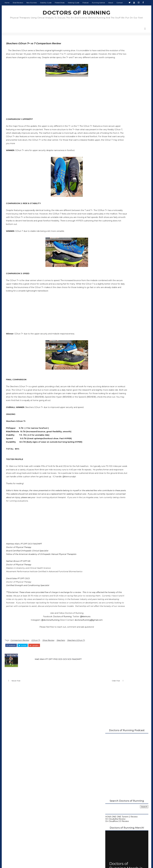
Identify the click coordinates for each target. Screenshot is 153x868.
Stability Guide (48, 8)
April (112, 353)
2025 (110, 316)
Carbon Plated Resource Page (119, 214)
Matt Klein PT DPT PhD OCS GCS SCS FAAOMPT (57, 695)
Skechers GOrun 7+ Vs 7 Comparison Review (126, 368)
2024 (110, 318)
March (113, 356)
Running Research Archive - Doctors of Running (123, 220)
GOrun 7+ (38, 678)
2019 (110, 382)
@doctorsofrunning (38, 658)
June (112, 348)
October (114, 337)
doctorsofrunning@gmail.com (76, 658)
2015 (110, 393)
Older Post (89, 719)
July (111, 345)
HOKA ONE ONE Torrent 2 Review (120, 131)
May (112, 351)
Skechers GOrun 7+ (78, 678)
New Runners (34, 8)
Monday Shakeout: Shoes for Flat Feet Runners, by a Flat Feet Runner (131, 255)
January (113, 379)
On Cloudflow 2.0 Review (116, 135)
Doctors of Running (50, 654)
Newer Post (18, 719)
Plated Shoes (62, 8)
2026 (110, 313)
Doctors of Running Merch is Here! (125, 181)
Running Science (101, 8)
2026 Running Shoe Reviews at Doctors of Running (124, 204)
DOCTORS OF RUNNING (77, 18)
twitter (25, 682)
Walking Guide (76, 8)
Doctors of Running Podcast (118, 212)
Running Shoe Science (115, 217)
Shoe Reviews (20, 8)
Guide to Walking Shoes (115, 226)
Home (9, 8)
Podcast (88, 8)
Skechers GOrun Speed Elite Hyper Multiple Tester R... (125, 375)
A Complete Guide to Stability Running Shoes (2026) (122, 209)
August (113, 343)
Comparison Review (22, 678)
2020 (110, 329)
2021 (110, 326)
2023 (110, 321)
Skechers (63, 678)
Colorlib (95, 861)
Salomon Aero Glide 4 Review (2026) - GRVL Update (128, 298)
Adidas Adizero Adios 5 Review (123, 371)
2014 (110, 395)
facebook (13, 682)
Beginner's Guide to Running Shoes (121, 223)
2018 (110, 384)
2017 (110, 387)
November (115, 335)
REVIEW (49, 421)
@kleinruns (73, 654)
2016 (110, 390)
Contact (122, 8)
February (114, 359)
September (115, 340)
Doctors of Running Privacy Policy (73, 820)
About (113, 8)
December (115, 332)
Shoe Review (51, 678)
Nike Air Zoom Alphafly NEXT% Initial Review (126, 363)
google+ (36, 682)
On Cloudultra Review (114, 133)
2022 (110, 324)
